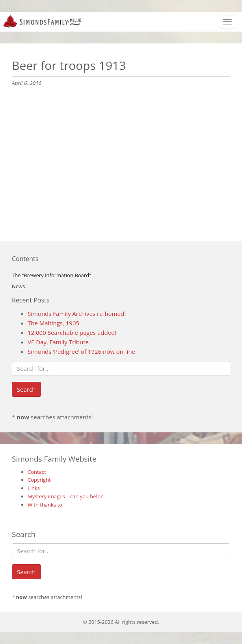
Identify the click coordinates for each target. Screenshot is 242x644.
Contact (37, 472)
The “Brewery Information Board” (51, 275)
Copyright (39, 480)
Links (34, 488)
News (18, 286)
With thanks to (45, 505)
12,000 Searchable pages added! (72, 332)
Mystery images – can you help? (65, 496)
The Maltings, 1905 (53, 323)
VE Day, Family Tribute (58, 342)
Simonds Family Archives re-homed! (77, 314)
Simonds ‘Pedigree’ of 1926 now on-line (81, 351)
